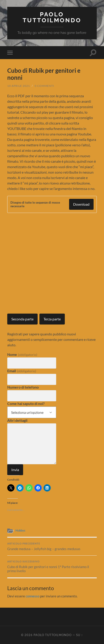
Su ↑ (79, 635)
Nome (22, 354)
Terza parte (52, 319)
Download (81, 204)
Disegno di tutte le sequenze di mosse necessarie (35, 204)
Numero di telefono (23, 387)
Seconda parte (22, 319)
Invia (15, 470)
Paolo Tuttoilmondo (52, 17)
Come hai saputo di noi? (26, 403)
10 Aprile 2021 (19, 86)
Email (22, 371)
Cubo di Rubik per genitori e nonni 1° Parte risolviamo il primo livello (52, 567)
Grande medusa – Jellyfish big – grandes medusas (52, 547)
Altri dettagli (17, 420)
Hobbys (20, 530)
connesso (33, 596)
